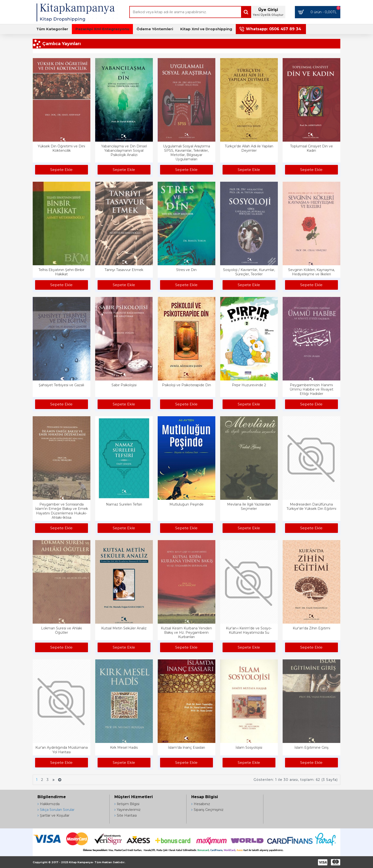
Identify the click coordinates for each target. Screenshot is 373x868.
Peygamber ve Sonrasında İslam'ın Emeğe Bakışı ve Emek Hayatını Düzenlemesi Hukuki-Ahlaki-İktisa (62, 511)
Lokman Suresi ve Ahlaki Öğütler (62, 630)
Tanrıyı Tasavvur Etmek (124, 270)
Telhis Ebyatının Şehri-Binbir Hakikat (61, 272)
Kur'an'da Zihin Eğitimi (311, 628)
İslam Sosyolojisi (249, 747)
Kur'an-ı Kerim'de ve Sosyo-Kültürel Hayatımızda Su (249, 630)
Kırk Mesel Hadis (124, 747)
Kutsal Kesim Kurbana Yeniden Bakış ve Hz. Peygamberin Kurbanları (186, 633)
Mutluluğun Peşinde (186, 504)
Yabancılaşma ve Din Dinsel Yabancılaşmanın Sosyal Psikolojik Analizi (124, 151)
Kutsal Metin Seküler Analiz (124, 628)
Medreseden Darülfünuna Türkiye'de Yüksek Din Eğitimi (311, 506)
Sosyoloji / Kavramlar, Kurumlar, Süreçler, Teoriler (249, 272)
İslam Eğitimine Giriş (311, 747)
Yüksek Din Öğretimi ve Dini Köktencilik (61, 148)
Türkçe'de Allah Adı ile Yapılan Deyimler (249, 148)
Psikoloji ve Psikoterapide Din (186, 385)
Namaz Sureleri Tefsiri (124, 504)
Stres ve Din (186, 270)
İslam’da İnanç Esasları (186, 747)
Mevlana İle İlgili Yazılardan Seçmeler (249, 506)
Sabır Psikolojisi (124, 385)
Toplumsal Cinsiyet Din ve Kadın (311, 148)
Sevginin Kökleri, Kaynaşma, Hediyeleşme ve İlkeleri (311, 272)
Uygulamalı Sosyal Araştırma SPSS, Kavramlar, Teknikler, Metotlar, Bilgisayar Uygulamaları (186, 153)
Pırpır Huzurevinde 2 (249, 385)
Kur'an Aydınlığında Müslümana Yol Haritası (62, 750)
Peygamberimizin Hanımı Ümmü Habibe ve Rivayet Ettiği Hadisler (311, 389)
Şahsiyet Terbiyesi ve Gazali (61, 385)
